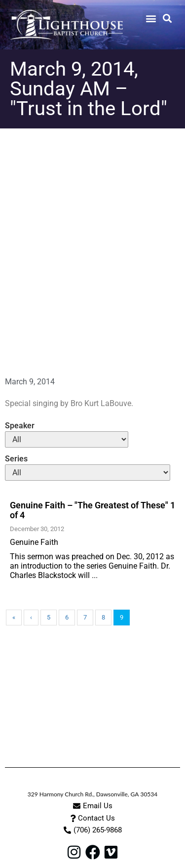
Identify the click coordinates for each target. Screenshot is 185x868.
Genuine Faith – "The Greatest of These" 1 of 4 (92, 510)
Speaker (20, 426)
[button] (151, 18)
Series (16, 459)
